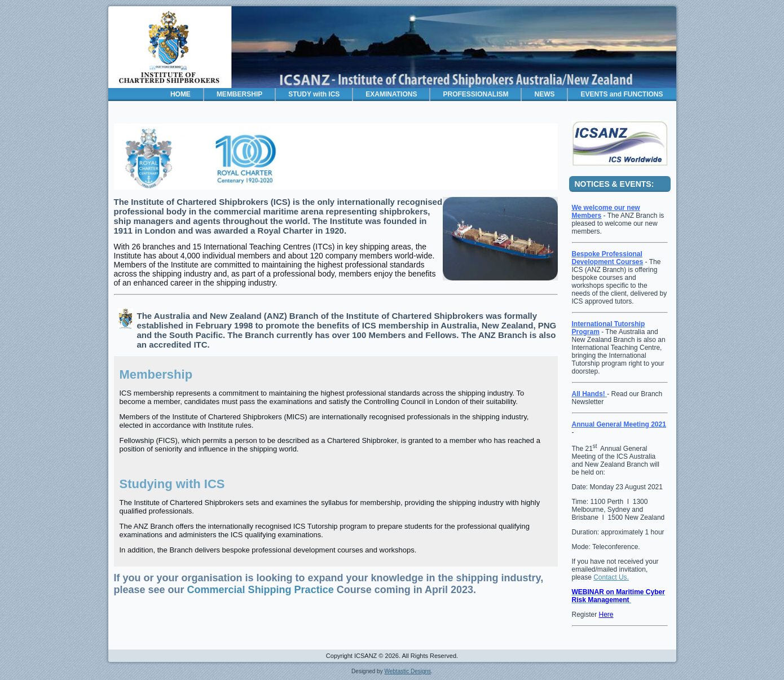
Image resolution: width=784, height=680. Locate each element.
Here (606, 615)
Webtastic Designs (408, 671)
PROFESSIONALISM (475, 94)
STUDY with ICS (314, 94)
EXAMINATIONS (391, 94)
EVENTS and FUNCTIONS (622, 94)
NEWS (544, 94)
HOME (180, 94)
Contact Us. (611, 577)
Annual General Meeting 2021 (619, 424)
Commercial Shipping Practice (261, 590)
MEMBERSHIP (239, 94)
